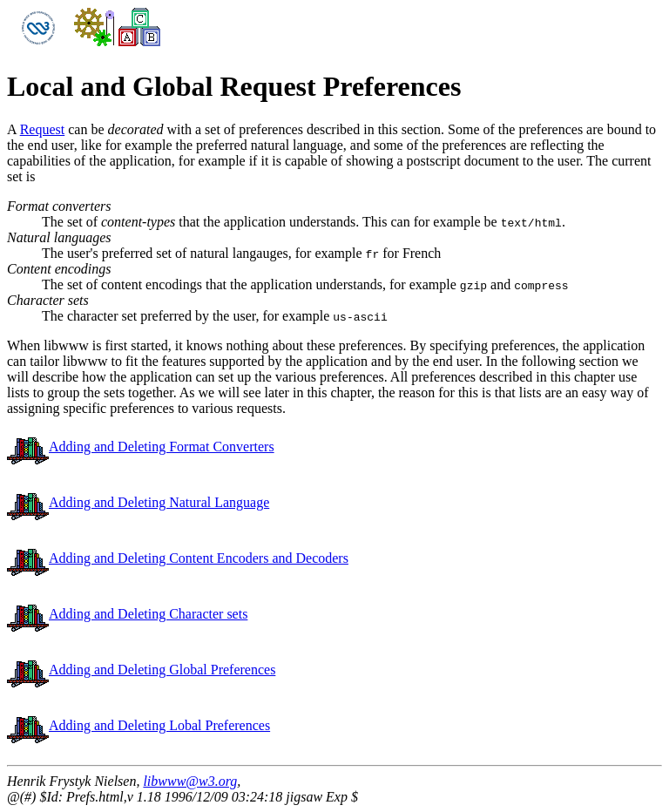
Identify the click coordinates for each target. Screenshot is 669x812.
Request (43, 129)
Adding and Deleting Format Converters (141, 447)
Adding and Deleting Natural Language (138, 502)
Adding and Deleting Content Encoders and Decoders (178, 558)
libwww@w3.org (190, 781)
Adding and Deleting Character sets (127, 614)
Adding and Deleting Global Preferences (141, 670)
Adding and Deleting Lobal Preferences (139, 725)
